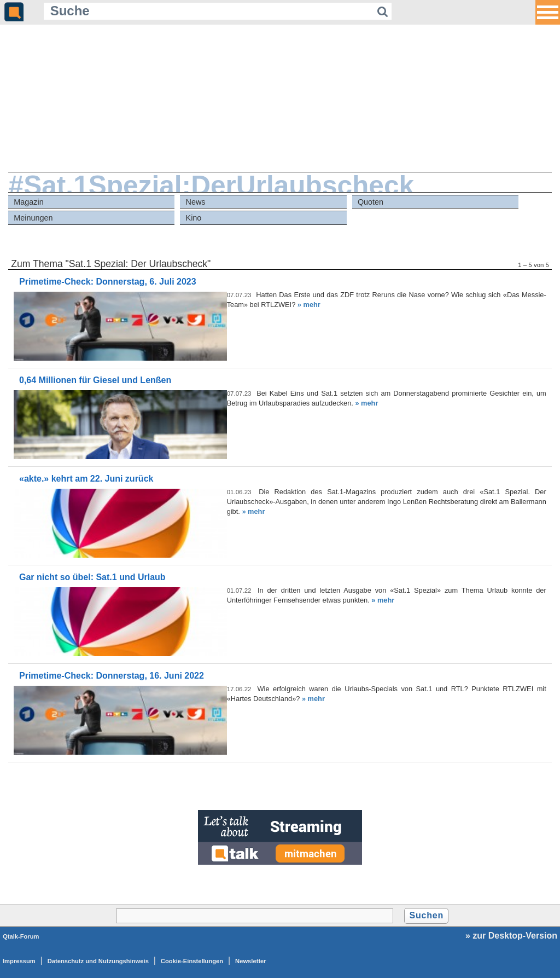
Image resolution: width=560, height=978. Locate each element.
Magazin (28, 202)
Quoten (371, 202)
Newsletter (251, 961)
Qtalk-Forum (21, 936)
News (196, 202)
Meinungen (33, 218)
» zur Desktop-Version (511, 936)
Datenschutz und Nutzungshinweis (98, 961)
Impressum (19, 961)
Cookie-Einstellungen (192, 961)
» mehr (309, 305)
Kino (194, 218)
